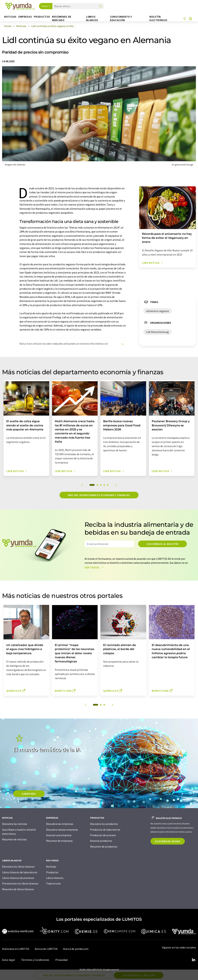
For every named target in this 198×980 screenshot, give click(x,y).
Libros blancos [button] (92, 18)
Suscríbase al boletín (162, 544)
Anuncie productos (101, 841)
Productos (52, 872)
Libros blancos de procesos (18, 878)
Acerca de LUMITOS (46, 949)
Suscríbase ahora (168, 841)
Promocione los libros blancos (20, 883)
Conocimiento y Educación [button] (121, 18)
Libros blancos (55, 878)
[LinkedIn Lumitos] (193, 960)
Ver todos (95, 567)
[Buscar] (101, 6)
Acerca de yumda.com (76, 949)
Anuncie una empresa (59, 835)
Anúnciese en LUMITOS (16, 949)
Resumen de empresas (59, 841)
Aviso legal (9, 960)
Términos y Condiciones (35, 960)
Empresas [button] (25, 17)
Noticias (51, 867)
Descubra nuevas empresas (62, 830)
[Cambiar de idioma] (191, 19)
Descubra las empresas (60, 824)
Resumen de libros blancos (18, 889)
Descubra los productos (104, 824)
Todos (45, 6)
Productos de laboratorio (105, 830)
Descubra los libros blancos (18, 867)
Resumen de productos (104, 846)
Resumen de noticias (14, 839)
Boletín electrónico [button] (158, 18)
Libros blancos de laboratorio (20, 872)
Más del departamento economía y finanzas (99, 495)
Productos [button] (42, 17)
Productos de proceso (103, 835)
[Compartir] (184, 19)
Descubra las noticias (15, 824)
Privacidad (61, 960)
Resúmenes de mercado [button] (62, 18)
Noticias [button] (10, 17)
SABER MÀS (29, 794)
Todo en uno (53, 883)
